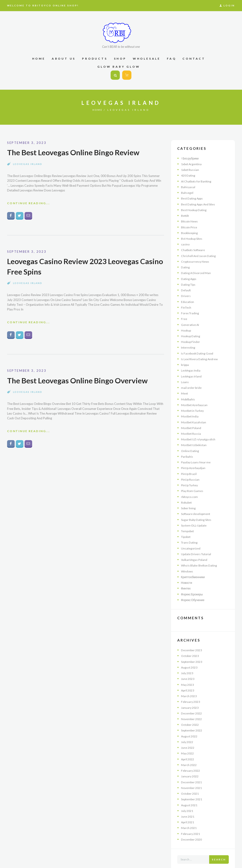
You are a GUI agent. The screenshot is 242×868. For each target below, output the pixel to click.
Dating (186, 264)
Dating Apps (190, 275)
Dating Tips (189, 281)
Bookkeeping (190, 231)
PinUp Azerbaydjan (194, 460)
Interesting (188, 342)
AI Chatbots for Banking (198, 181)
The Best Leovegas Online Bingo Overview (81, 382)
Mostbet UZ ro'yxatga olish (200, 432)
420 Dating (189, 175)
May (188, 671)
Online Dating (190, 443)
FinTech (186, 303)
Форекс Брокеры (193, 582)
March (190, 683)
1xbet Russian (191, 169)
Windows (188, 560)
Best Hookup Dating (195, 208)
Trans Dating (190, 532)
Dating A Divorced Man (197, 270)
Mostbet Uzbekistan (195, 437)
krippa (186, 359)
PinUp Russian (191, 471)
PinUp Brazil (189, 465)
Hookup (187, 326)
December (192, 638)
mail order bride (192, 381)
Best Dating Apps (193, 197)
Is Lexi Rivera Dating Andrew (201, 354)
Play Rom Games (193, 482)
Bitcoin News (190, 220)
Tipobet (187, 527)
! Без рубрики (191, 158)
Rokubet (187, 493)
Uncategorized (191, 538)
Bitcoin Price (190, 225)
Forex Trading (191, 309)
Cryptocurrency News (196, 259)
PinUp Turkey (190, 476)
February (191, 688)
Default (186, 287)
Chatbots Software (194, 248)
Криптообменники (194, 566)
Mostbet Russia (192, 426)
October (191, 644)
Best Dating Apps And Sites (200, 203)
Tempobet (188, 521)
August (190, 655)
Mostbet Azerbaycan (196, 398)
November (192, 705)
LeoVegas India (191, 365)
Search (219, 842)
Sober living (189, 499)
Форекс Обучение (194, 588)
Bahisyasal (188, 186)
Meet (185, 387)
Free (184, 314)
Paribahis (187, 448)
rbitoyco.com (190, 487)
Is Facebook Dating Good (199, 348)
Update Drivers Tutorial (197, 543)
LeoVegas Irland (28, 164)
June (188, 666)
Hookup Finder (191, 337)
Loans (185, 376)
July (188, 660)
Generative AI (191, 320)
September (193, 649)
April (188, 677)
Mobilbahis (189, 393)
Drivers (186, 292)
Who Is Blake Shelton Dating (201, 554)
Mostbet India (191, 409)
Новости (187, 571)
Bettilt (185, 214)
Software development (197, 504)
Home (97, 110)
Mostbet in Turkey (194, 404)
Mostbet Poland (192, 421)
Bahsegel (187, 192)
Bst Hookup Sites (193, 236)
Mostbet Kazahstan (194, 415)
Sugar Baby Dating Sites (197, 510)
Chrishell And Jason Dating (199, 253)
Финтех (186, 577)
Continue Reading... (30, 204)
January (191, 694)
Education (188, 298)
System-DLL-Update (195, 515)
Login (229, 5)
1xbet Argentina (192, 164)
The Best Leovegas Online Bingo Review (76, 152)
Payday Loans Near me (197, 454)
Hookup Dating (192, 331)
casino (185, 242)
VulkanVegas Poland (195, 549)
